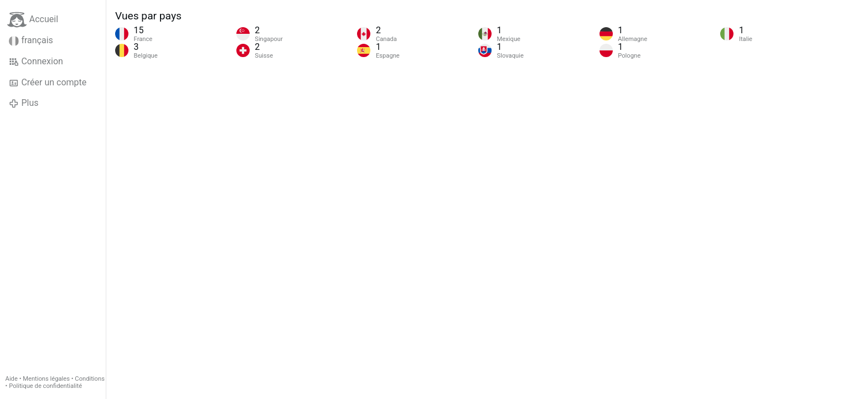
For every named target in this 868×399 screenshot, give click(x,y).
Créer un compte (48, 83)
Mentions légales (46, 379)
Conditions (90, 379)
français (31, 40)
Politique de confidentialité (45, 386)
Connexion (36, 62)
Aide (12, 379)
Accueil (33, 20)
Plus (24, 103)
